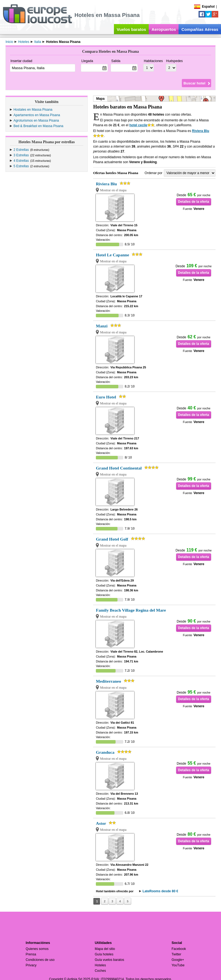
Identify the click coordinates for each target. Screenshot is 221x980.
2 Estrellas (21, 150)
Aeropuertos (164, 29)
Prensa (31, 954)
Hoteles (100, 965)
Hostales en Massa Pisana (33, 110)
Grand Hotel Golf (112, 539)
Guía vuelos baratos (109, 960)
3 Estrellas (21, 155)
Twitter (176, 954)
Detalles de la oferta (193, 202)
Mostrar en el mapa (113, 190)
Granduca (105, 752)
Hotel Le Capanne (112, 255)
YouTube (178, 965)
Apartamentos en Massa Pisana (37, 115)
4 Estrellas (21, 161)
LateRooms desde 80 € (160, 891)
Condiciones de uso (40, 960)
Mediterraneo (108, 681)
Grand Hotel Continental (119, 468)
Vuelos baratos (131, 29)
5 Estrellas (21, 166)
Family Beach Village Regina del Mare (131, 610)
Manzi (102, 326)
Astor (101, 823)
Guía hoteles (104, 954)
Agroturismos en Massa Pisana (36, 121)
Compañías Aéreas (200, 29)
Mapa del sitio (105, 949)
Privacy (31, 965)
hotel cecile (138, 125)
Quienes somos (37, 949)
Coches (100, 971)
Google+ (178, 960)
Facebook (179, 949)
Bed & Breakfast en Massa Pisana (38, 126)
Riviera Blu (201, 131)
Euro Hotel (106, 397)
